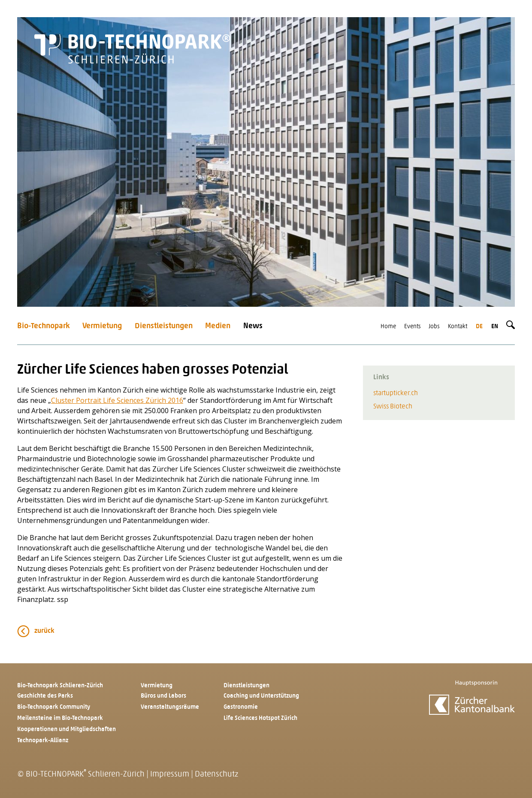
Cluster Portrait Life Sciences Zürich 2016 (117, 400)
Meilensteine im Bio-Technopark (60, 718)
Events (413, 327)
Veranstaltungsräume (170, 707)
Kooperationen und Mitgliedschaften (66, 730)
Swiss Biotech (393, 407)
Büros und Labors (163, 696)
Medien (218, 326)
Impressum (170, 775)
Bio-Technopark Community (54, 707)
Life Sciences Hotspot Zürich (260, 718)
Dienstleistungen (164, 326)
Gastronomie (241, 707)
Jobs (434, 327)
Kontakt (458, 327)
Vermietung (102, 326)
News (253, 326)
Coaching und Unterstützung (261, 696)
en (495, 327)
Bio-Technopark (44, 326)
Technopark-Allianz (43, 741)
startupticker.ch (396, 393)
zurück (44, 631)
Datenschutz (216, 775)
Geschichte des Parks (45, 696)
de (479, 327)
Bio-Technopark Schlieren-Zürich (60, 686)
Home (388, 327)
